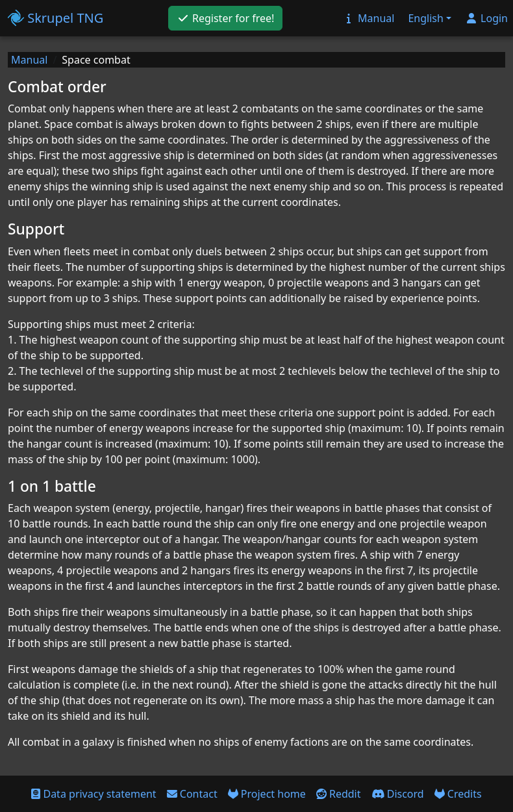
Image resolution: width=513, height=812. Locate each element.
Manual (29, 60)
